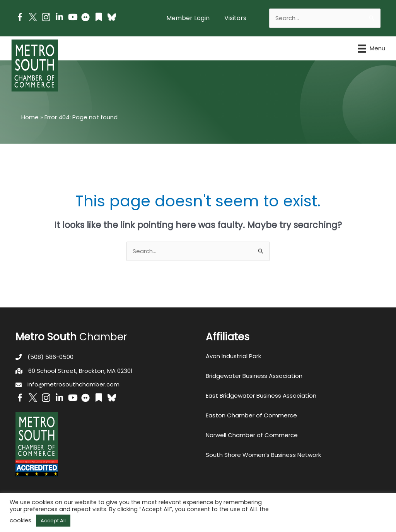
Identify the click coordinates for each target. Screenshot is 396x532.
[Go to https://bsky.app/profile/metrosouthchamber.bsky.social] (112, 17)
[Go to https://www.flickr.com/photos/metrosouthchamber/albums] (85, 18)
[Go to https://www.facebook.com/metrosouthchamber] (20, 18)
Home (30, 117)
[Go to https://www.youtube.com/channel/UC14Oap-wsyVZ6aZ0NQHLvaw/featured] (72, 18)
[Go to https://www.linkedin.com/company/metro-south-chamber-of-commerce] (59, 18)
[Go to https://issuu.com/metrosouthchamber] (99, 18)
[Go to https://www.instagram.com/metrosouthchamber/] (46, 18)
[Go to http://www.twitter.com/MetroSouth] (33, 17)
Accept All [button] (53, 521)
